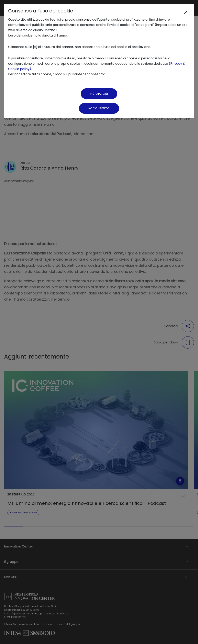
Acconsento (99, 108)
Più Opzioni (99, 94)
